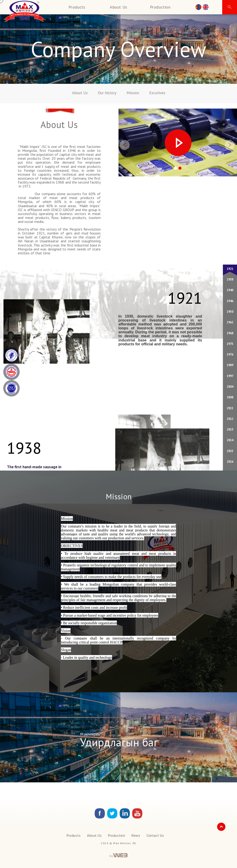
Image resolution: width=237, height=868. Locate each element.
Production (160, 7)
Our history (107, 93)
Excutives (157, 93)
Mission (133, 93)
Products (77, 7)
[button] (230, 7)
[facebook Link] (100, 817)
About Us (118, 7)
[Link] (112, 817)
